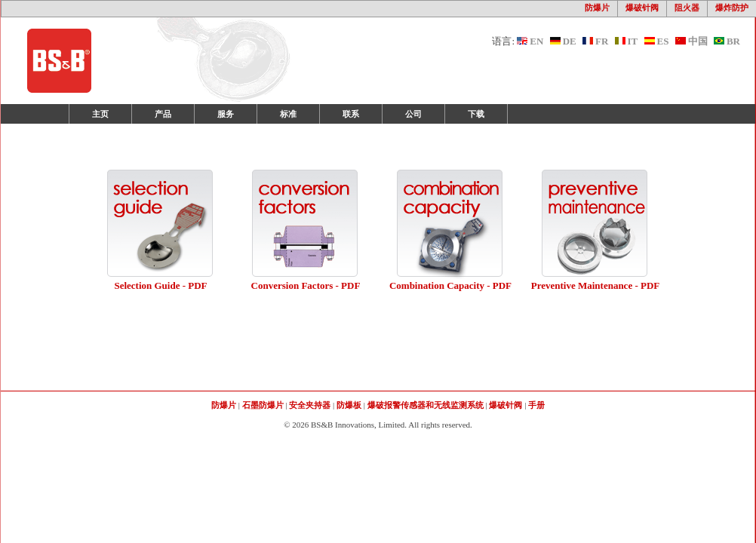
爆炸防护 (732, 8)
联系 (351, 114)
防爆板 (349, 405)
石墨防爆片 (263, 405)
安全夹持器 (310, 405)
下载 (476, 114)
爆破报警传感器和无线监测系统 (426, 405)
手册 (536, 405)
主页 (100, 114)
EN (530, 41)
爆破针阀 (642, 8)
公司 (413, 114)
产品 (163, 114)
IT (627, 41)
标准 (288, 114)
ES (657, 41)
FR (595, 41)
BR (727, 41)
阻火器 (687, 8)
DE (563, 41)
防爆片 (597, 8)
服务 (226, 114)
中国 (691, 41)
